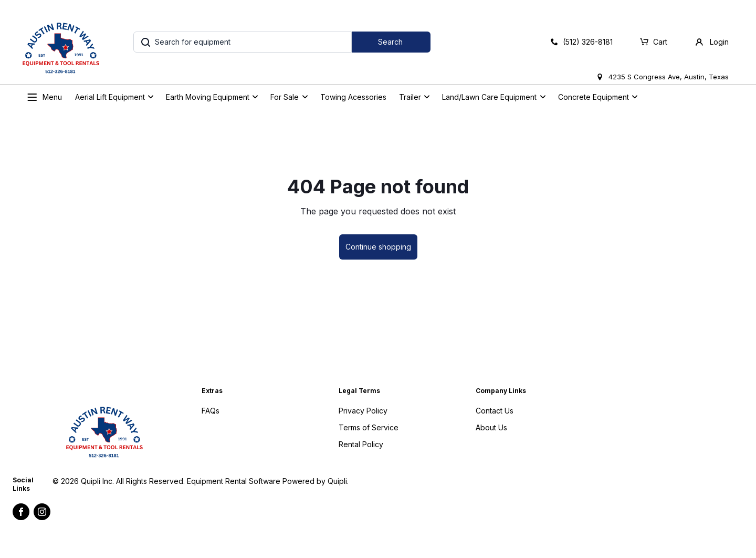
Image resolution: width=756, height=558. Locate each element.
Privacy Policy (363, 411)
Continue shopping (378, 247)
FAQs (211, 411)
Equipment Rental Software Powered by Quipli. (268, 481)
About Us (491, 427)
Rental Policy (361, 444)
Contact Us (495, 411)
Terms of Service (369, 427)
